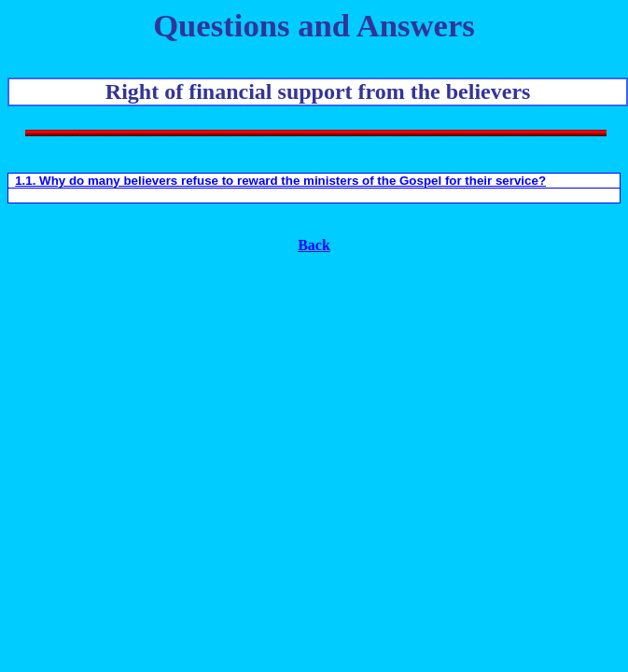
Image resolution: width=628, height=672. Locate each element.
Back (314, 245)
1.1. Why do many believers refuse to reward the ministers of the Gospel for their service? (280, 181)
